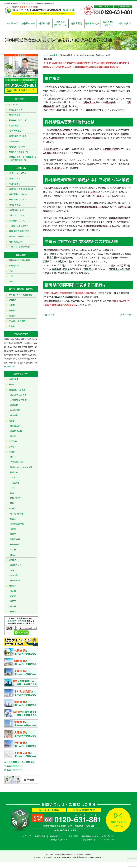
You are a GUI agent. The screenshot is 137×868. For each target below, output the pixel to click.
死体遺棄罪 (15, 544)
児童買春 (15, 483)
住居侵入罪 (15, 426)
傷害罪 (13, 519)
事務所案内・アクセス (18, 136)
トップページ (12, 24)
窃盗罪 (13, 606)
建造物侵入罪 (16, 431)
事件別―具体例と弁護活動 (20, 295)
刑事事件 (13, 421)
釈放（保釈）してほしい (18, 200)
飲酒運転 (14, 415)
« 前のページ (49, 315)
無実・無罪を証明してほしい (21, 231)
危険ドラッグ (16, 565)
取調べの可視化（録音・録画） (21, 189)
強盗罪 (13, 591)
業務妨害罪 (15, 539)
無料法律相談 (44, 24)
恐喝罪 (13, 596)
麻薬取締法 (15, 581)
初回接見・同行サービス (19, 120)
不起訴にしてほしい (17, 215)
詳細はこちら (11, 367)
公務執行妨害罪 (17, 524)
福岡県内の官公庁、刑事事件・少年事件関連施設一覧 (23, 159)
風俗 (12, 503)
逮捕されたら (15, 179)
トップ (45, 55)
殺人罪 (13, 550)
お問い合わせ (125, 24)
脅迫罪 (13, 555)
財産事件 (13, 311)
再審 (11, 281)
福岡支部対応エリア (17, 147)
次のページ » (127, 315)
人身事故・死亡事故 (18, 400)
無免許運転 (15, 410)
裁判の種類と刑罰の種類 (20, 260)
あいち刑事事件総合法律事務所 (20, 762)
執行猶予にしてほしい (18, 221)
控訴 (11, 271)
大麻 (12, 570)
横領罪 (13, 601)
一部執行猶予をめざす (19, 226)
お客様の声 (14, 379)
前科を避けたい (16, 205)
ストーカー (15, 457)
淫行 (13, 488)
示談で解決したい (16, 210)
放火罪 (13, 436)
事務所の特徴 (28, 24)
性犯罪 (12, 305)
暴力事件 (54, 55)
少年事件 (13, 447)
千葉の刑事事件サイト (15, 766)
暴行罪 (13, 534)
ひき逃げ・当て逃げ (18, 395)
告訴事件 (13, 441)
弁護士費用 (77, 24)
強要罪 (13, 529)
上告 (11, 276)
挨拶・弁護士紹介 (16, 131)
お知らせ (13, 385)
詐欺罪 (13, 612)
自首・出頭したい (16, 242)
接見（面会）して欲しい (18, 194)
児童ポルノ (16, 478)
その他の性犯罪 (17, 462)
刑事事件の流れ (93, 24)
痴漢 (12, 493)
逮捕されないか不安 (18, 173)
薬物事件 (13, 316)
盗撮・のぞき (16, 498)
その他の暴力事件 (18, 514)
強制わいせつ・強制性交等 (21, 467)
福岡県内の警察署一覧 (19, 152)
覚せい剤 (14, 575)
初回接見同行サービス (60, 24)
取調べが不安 (15, 184)
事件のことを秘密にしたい (20, 236)
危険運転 (14, 405)
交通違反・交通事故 (17, 321)
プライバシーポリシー (111, 840)
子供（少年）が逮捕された (20, 247)
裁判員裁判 (14, 266)
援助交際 (14, 472)
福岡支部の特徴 (16, 110)
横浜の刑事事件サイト (15, 770)
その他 (12, 326)
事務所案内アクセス (109, 24)
